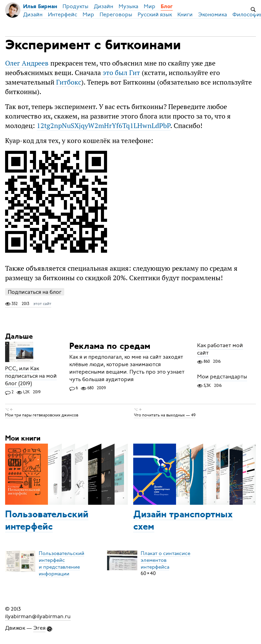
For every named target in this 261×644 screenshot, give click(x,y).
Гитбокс (69, 82)
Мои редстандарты (222, 377)
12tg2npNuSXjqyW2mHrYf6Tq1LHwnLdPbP (103, 126)
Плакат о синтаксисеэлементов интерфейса (166, 560)
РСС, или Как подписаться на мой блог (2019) (31, 376)
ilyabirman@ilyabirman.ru (38, 616)
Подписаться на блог (35, 292)
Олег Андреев (27, 63)
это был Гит (121, 73)
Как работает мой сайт (220, 349)
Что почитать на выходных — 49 (165, 415)
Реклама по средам (110, 347)
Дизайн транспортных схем (183, 521)
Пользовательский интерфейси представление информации (62, 563)
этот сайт (42, 304)
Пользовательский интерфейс (47, 521)
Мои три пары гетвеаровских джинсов (42, 415)
